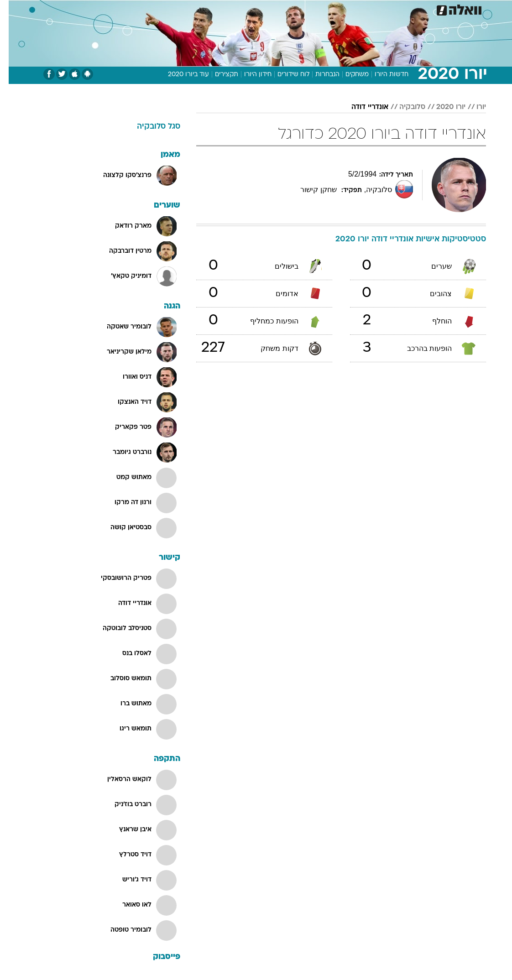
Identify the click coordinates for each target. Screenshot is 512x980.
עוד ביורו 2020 (180, 75)
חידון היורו (249, 75)
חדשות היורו (383, 75)
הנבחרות (319, 75)
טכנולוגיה (186, 8)
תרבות (345, 8)
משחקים (348, 75)
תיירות (217, 8)
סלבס (319, 8)
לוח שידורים (285, 75)
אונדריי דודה (361, 107)
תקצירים (218, 75)
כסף (295, 8)
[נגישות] (13, 8)
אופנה (155, 8)
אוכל (273, 8)
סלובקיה (404, 107)
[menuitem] (396, 9)
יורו (473, 107)
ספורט (373, 8)
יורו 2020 (442, 107)
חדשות (402, 8)
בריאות (246, 8)
